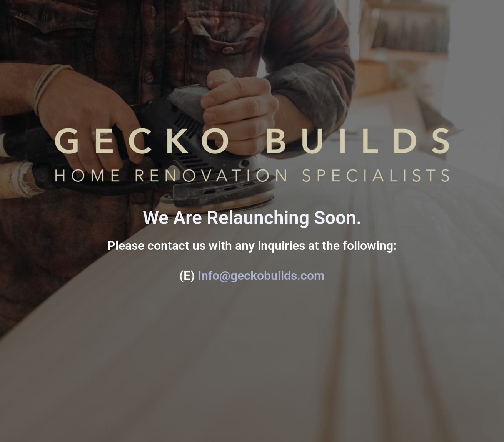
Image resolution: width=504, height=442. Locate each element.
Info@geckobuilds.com (261, 276)
